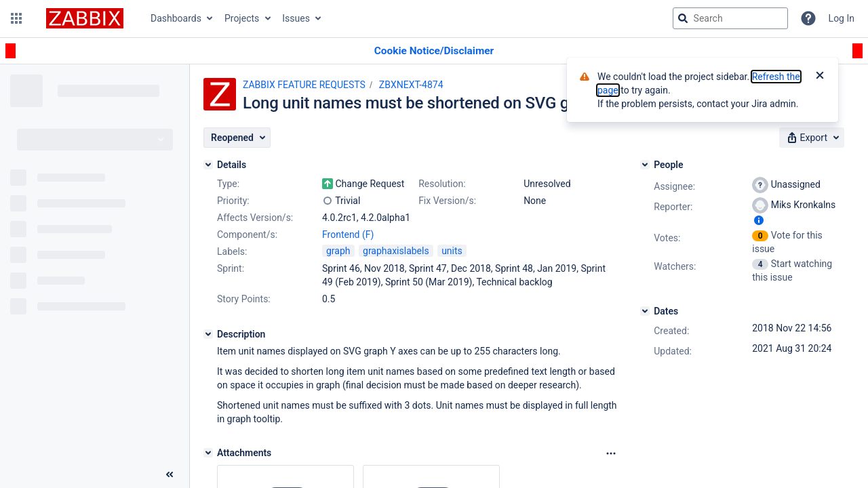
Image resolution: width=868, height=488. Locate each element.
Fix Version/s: (447, 201)
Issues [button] (296, 18)
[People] (645, 165)
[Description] (208, 334)
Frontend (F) (348, 235)
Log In (842, 18)
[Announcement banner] (434, 51)
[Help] (808, 18)
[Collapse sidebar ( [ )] (170, 474)
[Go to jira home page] (85, 18)
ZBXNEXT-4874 (411, 85)
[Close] (820, 77)
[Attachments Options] (611, 453)
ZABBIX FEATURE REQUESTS (304, 85)
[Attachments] (208, 453)
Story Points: (244, 299)
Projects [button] (242, 18)
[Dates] (645, 311)
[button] (16, 18)
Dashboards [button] (176, 18)
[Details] (208, 165)
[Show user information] (759, 220)
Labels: (232, 251)
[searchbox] (730, 18)
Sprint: (231, 268)
